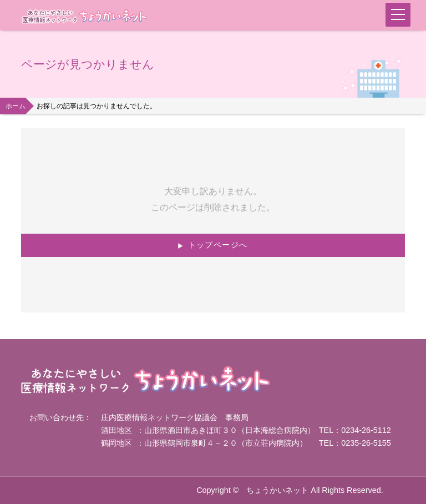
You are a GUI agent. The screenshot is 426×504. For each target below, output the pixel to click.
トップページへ (218, 245)
